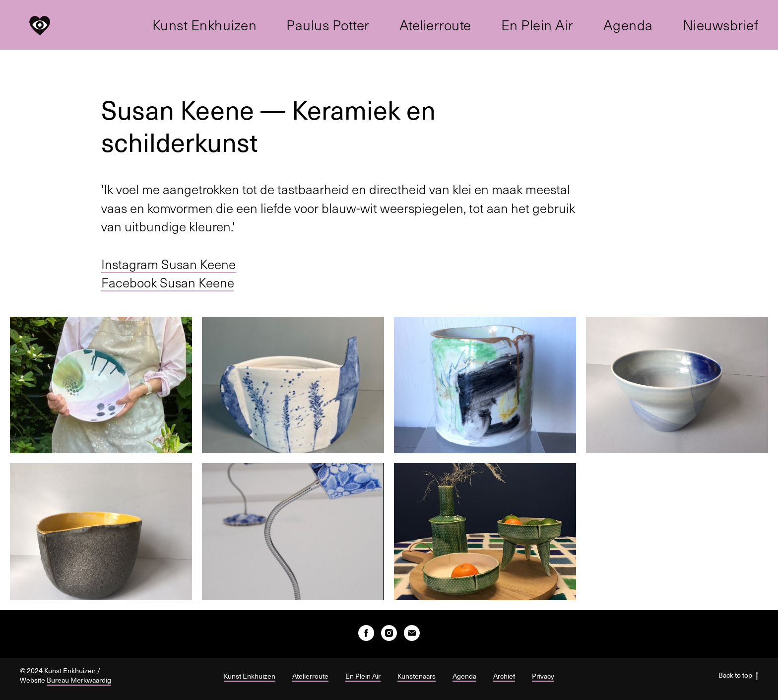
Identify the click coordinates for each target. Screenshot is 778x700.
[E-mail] (412, 633)
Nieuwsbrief (721, 25)
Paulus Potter (328, 25)
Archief (504, 676)
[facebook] (366, 633)
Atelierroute (435, 25)
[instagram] (389, 633)
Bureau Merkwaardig (79, 680)
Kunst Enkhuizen (205, 25)
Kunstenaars (417, 676)
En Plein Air (537, 25)
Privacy (543, 676)
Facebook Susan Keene (168, 282)
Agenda (628, 25)
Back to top (738, 675)
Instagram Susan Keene (168, 264)
